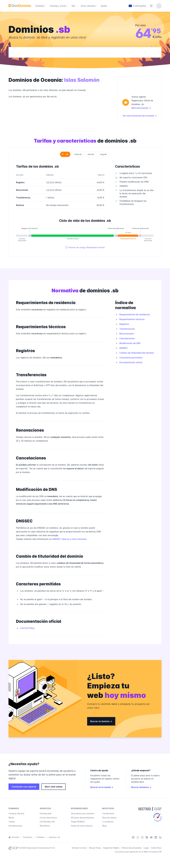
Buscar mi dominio (101, 721)
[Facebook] (133, 837)
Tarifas (12, 822)
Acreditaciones (15, 826)
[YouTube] (151, 837)
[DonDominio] (20, 6)
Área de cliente (109, 818)
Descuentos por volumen (82, 813)
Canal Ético (156, 848)
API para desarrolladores (83, 818)
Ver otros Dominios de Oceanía (140, 116)
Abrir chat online (54, 787)
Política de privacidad (131, 848)
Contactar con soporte (24, 787)
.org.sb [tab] (103, 154)
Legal (146, 848)
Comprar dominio (16, 813)
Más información (141, 108)
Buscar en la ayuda (102, 787)
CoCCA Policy (27, 628)
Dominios (41, 6)
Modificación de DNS (130, 343)
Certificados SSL (47, 822)
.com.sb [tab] (78, 154)
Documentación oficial (131, 362)
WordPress (45, 826)
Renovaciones (127, 334)
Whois (11, 818)
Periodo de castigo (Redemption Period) (85, 247)
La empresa (108, 822)
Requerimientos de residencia (135, 314)
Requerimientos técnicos (132, 319)
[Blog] (160, 837)
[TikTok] (147, 837)
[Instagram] (142, 837)
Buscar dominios (141, 787)
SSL (75, 6)
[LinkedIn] (156, 837)
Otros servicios (90, 6)
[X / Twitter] (138, 837)
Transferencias (127, 329)
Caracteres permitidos (131, 358)
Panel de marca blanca (82, 826)
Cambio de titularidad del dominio (137, 353)
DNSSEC (124, 348)
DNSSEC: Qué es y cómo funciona (69, 539)
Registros (124, 324)
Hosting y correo (60, 6)
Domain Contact (79, 848)
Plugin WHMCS (78, 822)
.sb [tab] (67, 154)
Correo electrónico (48, 818)
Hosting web (46, 813)
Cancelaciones (127, 338)
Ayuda (105, 6)
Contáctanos (108, 813)
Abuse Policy (95, 848)
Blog (104, 826)
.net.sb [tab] (91, 154)
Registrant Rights (111, 848)
